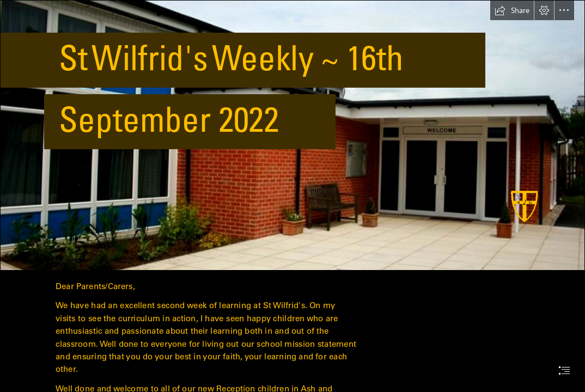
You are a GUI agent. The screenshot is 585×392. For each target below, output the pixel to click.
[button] (512, 10)
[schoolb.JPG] (292, 135)
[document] (292, 196)
